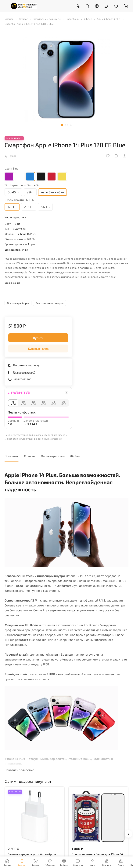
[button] (62, 125)
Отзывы (30, 456)
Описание (11, 456)
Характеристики (53, 456)
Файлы (75, 456)
